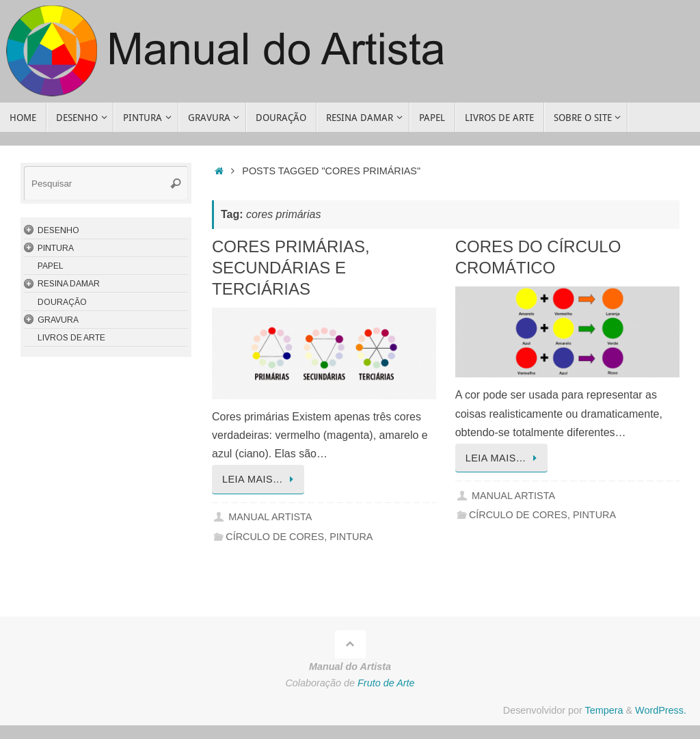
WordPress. (661, 710)
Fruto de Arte (386, 683)
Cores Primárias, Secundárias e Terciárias (291, 268)
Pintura (351, 537)
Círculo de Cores (275, 537)
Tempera (604, 710)
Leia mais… (260, 479)
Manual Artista (270, 517)
